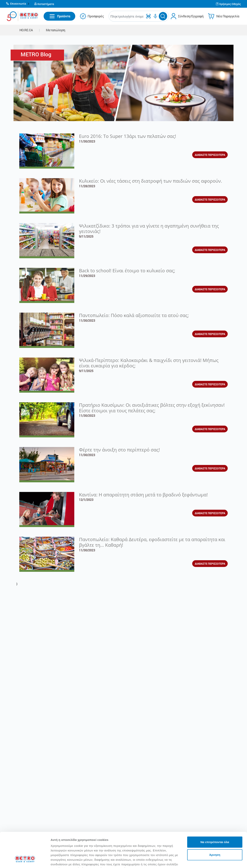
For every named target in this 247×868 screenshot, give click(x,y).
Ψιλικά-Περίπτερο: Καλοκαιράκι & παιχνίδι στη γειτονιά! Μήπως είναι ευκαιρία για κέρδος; (149, 363)
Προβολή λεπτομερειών (67, 860)
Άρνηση (215, 825)
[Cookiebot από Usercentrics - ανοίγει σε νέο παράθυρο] (25, 860)
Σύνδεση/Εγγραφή (191, 16)
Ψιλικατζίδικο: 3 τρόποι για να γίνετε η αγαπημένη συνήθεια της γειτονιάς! (149, 229)
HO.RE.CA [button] (26, 30)
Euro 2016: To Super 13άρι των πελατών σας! (127, 136)
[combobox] (127, 16)
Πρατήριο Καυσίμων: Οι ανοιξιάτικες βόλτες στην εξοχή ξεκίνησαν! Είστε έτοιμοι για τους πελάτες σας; (152, 408)
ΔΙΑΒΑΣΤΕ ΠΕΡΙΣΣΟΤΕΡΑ (210, 155)
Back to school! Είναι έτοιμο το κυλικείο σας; (127, 270)
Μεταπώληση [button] (56, 30)
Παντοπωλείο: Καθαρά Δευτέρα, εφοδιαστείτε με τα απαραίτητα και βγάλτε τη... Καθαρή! (152, 542)
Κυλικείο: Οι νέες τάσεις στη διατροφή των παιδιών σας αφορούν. (150, 181)
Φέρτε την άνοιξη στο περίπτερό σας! (119, 450)
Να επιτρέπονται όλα (215, 812)
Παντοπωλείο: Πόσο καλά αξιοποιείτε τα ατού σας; (134, 315)
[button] (18, 4)
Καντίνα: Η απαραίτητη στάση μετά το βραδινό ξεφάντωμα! (143, 495)
